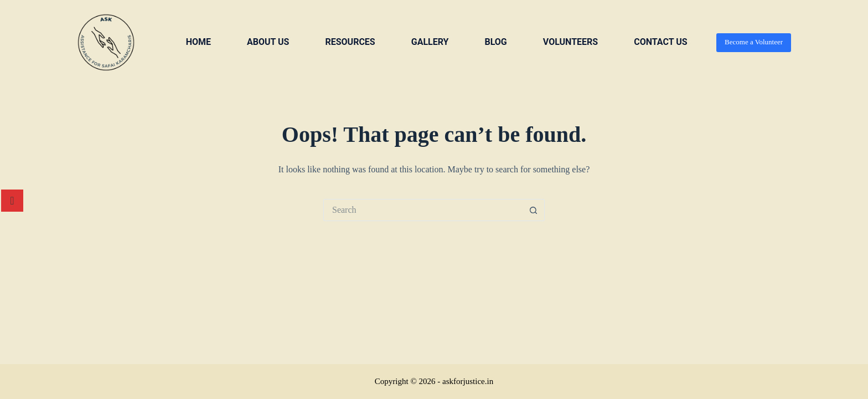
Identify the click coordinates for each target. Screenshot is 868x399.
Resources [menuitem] (350, 42)
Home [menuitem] (198, 42)
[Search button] (534, 210)
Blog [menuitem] (495, 42)
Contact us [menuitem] (660, 42)
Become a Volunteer (754, 42)
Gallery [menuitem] (430, 42)
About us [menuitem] (268, 42)
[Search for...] (423, 210)
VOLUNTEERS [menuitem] (570, 42)
